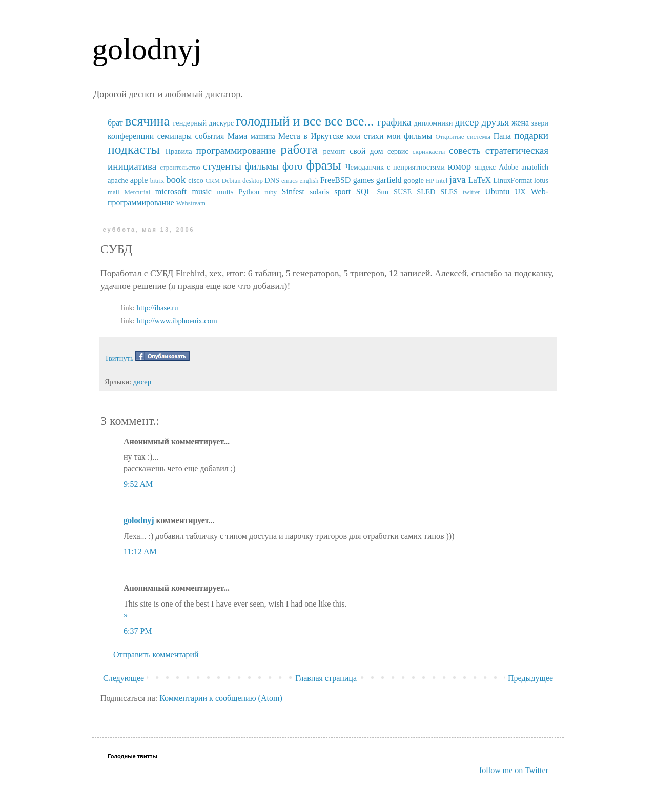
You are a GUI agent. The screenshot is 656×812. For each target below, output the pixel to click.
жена (520, 123)
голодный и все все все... (305, 121)
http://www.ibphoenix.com (177, 321)
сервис (398, 151)
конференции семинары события (166, 136)
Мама (237, 136)
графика (394, 122)
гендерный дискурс (204, 123)
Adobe (508, 167)
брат (115, 123)
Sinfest (293, 191)
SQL (364, 191)
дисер (467, 122)
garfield (389, 180)
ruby (270, 192)
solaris (320, 192)
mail (114, 192)
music (202, 191)
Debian (231, 181)
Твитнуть (119, 358)
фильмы (262, 166)
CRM (213, 181)
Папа (502, 136)
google (414, 180)
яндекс (485, 167)
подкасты (134, 149)
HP (430, 181)
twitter (471, 192)
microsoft (171, 191)
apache (118, 180)
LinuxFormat (512, 180)
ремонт (334, 151)
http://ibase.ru (158, 308)
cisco (196, 180)
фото (293, 166)
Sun (383, 192)
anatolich (535, 167)
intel (442, 181)
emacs (290, 181)
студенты (222, 166)
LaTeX (480, 180)
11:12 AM (140, 551)
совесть (465, 150)
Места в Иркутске (311, 136)
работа (299, 149)
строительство (180, 168)
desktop (253, 181)
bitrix (157, 181)
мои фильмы (409, 136)
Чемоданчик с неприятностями (395, 167)
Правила (179, 151)
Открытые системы (463, 137)
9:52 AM (138, 484)
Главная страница (326, 678)
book (176, 180)
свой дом (366, 151)
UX (520, 192)
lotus (541, 180)
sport (342, 191)
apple (139, 180)
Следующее (124, 678)
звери (540, 123)
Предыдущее (530, 678)
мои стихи (365, 136)
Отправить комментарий (156, 654)
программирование (236, 150)
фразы (323, 165)
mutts (225, 192)
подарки (531, 136)
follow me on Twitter (514, 770)
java (458, 180)
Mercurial (137, 192)
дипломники (434, 123)
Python (249, 192)
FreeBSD (336, 180)
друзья (495, 122)
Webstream (191, 203)
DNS (272, 180)
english (309, 181)
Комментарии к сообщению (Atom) (221, 698)
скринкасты (429, 152)
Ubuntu (497, 191)
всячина (147, 121)
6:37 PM (138, 631)
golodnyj (147, 49)
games (364, 180)
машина (263, 136)
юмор (459, 166)
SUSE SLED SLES (426, 192)
